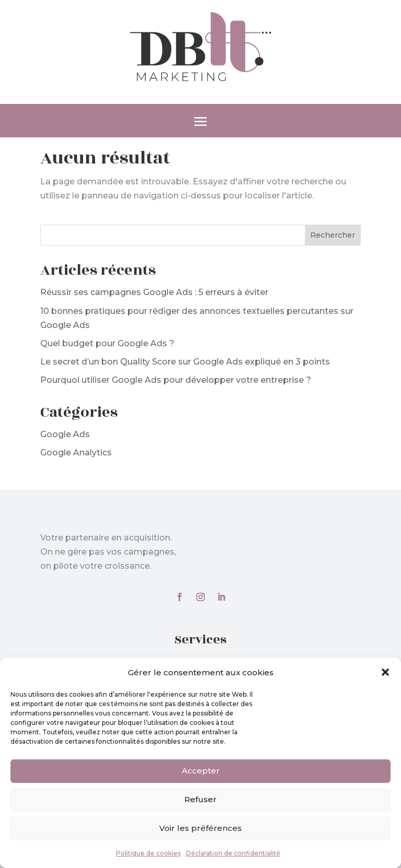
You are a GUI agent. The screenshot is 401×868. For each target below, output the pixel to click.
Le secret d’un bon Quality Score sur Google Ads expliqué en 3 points (185, 362)
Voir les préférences (200, 828)
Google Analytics (76, 453)
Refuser (200, 799)
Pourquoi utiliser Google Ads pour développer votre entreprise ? (176, 380)
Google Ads (65, 434)
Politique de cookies (148, 853)
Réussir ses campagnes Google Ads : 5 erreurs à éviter (154, 292)
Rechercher (333, 235)
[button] (385, 672)
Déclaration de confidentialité (233, 853)
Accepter (201, 771)
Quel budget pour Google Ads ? (107, 343)
